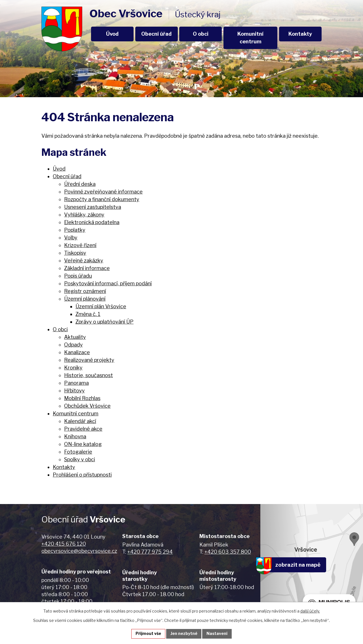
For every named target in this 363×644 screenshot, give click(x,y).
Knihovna (75, 436)
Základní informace (87, 268)
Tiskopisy (75, 253)
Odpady (73, 345)
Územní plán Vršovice (101, 306)
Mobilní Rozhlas (82, 398)
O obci (201, 34)
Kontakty (300, 34)
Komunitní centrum (250, 38)
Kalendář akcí (80, 421)
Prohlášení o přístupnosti (82, 475)
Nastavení (217, 634)
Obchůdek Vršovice (87, 406)
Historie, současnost (88, 375)
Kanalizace (77, 352)
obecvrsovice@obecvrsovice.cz (79, 551)
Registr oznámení (85, 291)
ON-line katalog (83, 444)
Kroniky (73, 368)
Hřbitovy (74, 391)
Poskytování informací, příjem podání (108, 283)
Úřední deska (80, 184)
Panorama (76, 383)
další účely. (310, 611)
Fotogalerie (78, 452)
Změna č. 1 (88, 314)
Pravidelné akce (83, 429)
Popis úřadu (78, 276)
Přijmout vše (148, 634)
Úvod (112, 34)
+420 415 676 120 (64, 544)
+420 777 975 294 (150, 552)
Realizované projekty (89, 360)
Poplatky (75, 230)
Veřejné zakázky (84, 261)
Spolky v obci (80, 459)
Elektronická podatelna (92, 222)
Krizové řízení (80, 245)
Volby (71, 238)
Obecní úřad (156, 34)
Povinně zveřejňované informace (103, 192)
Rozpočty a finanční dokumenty (102, 199)
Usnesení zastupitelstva (93, 207)
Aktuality (75, 337)
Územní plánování (85, 299)
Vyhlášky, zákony (84, 215)
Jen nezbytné (184, 634)
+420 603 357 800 (228, 552)
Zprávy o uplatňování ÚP (105, 322)
